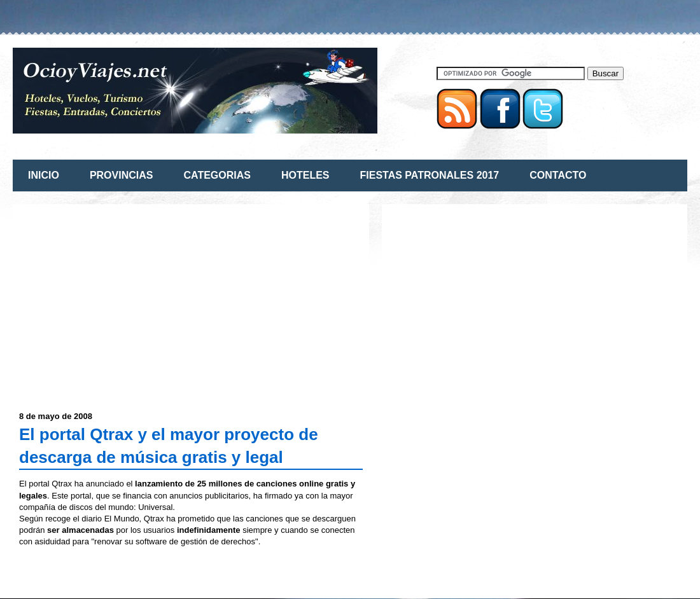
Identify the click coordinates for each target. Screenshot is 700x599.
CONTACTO (558, 175)
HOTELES (305, 175)
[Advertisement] (126, 299)
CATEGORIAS (217, 175)
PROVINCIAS (122, 175)
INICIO (44, 175)
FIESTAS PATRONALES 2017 (430, 175)
